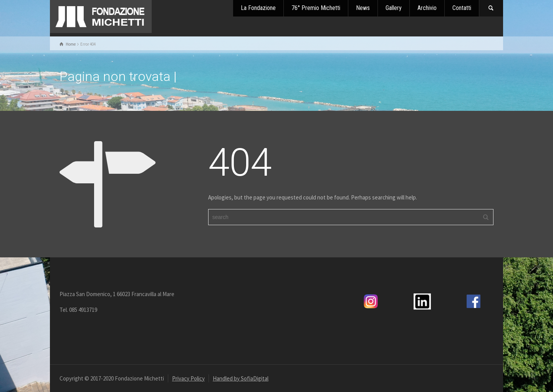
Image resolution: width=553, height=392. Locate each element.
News (363, 8)
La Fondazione (258, 8)
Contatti (462, 8)
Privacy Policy (188, 378)
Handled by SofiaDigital (241, 378)
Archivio (427, 8)
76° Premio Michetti (316, 8)
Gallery (394, 8)
